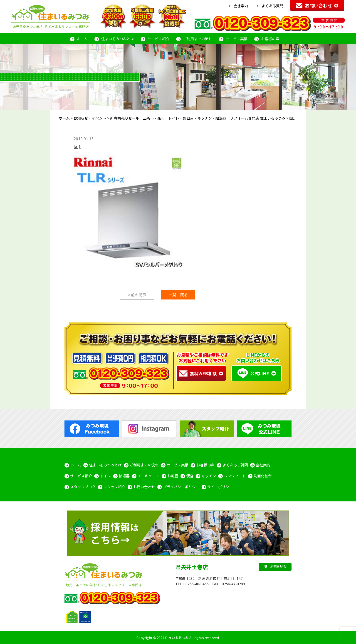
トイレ (105, 476)
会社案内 (241, 6)
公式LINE (253, 373)
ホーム (82, 39)
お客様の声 (270, 39)
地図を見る (275, 566)
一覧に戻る (178, 295)
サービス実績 (237, 39)
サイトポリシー (220, 487)
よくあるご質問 (235, 465)
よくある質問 (272, 6)
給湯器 (124, 476)
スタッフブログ (83, 487)
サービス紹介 (158, 39)
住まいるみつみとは (118, 39)
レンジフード (235, 476)
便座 (190, 476)
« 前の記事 (137, 295)
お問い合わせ (144, 487)
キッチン (209, 476)
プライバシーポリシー (181, 487)
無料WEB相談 (198, 373)
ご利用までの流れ (198, 39)
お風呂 (173, 476)
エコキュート (148, 476)
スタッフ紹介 (114, 487)
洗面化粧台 (263, 476)
